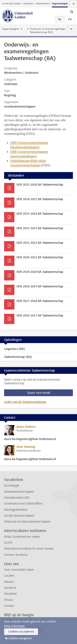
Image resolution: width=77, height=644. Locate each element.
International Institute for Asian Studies (29, 549)
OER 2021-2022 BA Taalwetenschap (40, 243)
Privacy (9, 600)
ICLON (8, 543)
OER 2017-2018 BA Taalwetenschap (40, 301)
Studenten (28, 4)
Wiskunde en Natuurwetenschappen (27, 522)
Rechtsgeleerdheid (16, 510)
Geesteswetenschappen (19, 492)
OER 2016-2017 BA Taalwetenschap (40, 316)
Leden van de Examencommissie (25, 402)
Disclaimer (11, 594)
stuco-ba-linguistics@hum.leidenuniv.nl (30, 439)
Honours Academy (16, 555)
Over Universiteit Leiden (19, 570)
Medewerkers (43, 4)
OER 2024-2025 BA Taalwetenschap (40, 199)
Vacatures (10, 588)
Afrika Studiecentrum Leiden (22, 537)
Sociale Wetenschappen (19, 516)
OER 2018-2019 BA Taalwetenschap (40, 286)
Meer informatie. (15, 626)
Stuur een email (39, 393)
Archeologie (12, 486)
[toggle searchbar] (72, 12)
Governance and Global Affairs (23, 504)
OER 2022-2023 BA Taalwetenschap (40, 228)
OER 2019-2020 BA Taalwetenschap (40, 272)
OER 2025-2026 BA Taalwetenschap (40, 185)
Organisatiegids (60, 4)
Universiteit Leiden (11, 4)
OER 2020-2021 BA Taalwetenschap (40, 257)
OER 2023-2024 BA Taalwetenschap (40, 214)
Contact (9, 606)
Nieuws (9, 582)
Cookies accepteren (21, 632)
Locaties (9, 576)
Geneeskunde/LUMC (17, 498)
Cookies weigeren (20, 638)
